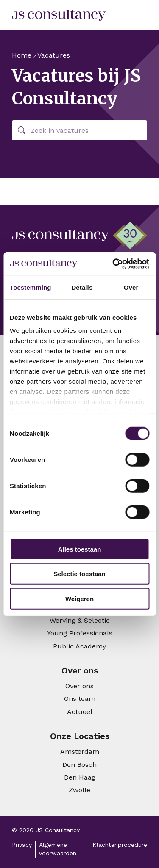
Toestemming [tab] (31, 287)
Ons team (80, 699)
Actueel (80, 712)
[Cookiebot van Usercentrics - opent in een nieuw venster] (113, 264)
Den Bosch (79, 765)
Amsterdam (80, 751)
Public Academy (79, 646)
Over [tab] (131, 287)
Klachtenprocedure (120, 845)
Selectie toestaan (79, 574)
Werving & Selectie (80, 620)
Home (22, 55)
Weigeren (79, 598)
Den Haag (80, 777)
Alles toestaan (80, 549)
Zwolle (79, 790)
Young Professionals (80, 633)
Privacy (22, 845)
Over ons (79, 686)
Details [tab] (82, 287)
